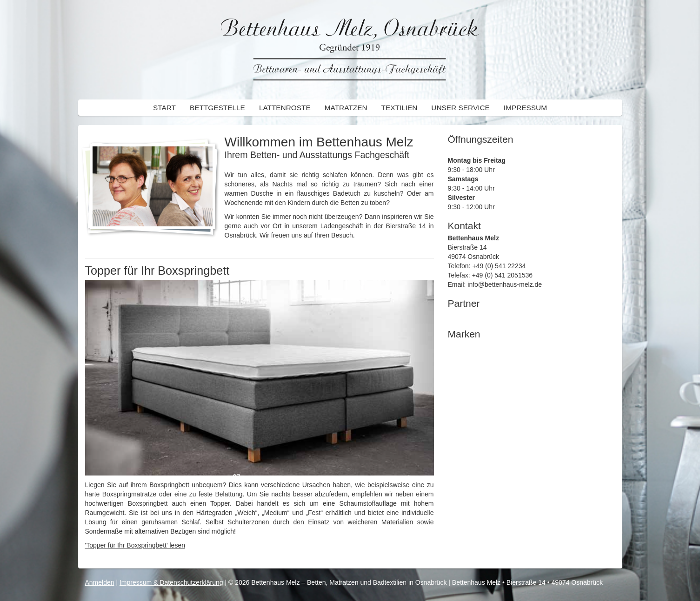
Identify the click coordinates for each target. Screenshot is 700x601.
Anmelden (100, 582)
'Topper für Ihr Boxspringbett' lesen (135, 545)
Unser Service (460, 108)
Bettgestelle (217, 108)
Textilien (400, 108)
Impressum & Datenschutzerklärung (171, 582)
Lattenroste (285, 108)
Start (164, 108)
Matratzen (346, 108)
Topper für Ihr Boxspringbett (157, 271)
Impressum (525, 108)
